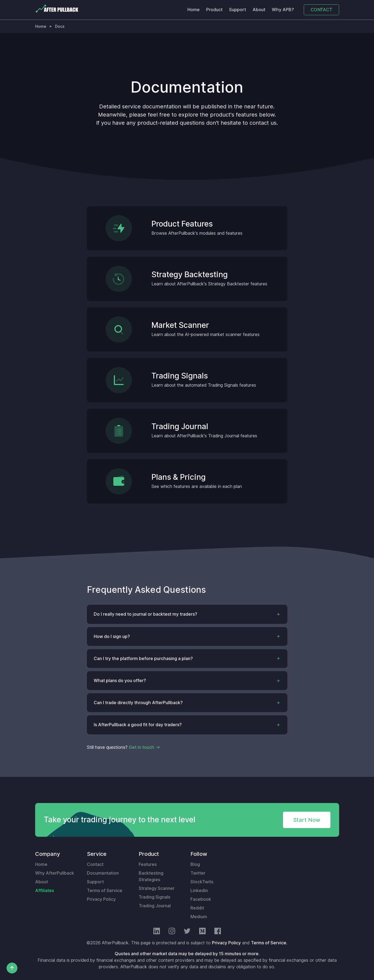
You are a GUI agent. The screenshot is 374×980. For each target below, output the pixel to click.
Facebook (201, 899)
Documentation (103, 873)
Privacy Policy (101, 899)
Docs (60, 26)
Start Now (307, 820)
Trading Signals (154, 897)
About (259, 10)
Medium (199, 917)
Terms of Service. (269, 943)
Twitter (198, 873)
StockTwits (202, 882)
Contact (95, 864)
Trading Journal (155, 906)
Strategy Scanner (157, 888)
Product (214, 10)
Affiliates (45, 891)
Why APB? (283, 10)
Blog (195, 864)
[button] (187, 614)
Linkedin (199, 891)
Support (238, 10)
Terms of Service (105, 891)
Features (148, 864)
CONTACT (321, 10)
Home (194, 10)
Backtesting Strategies (151, 876)
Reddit (197, 908)
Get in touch (142, 747)
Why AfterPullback (55, 873)
